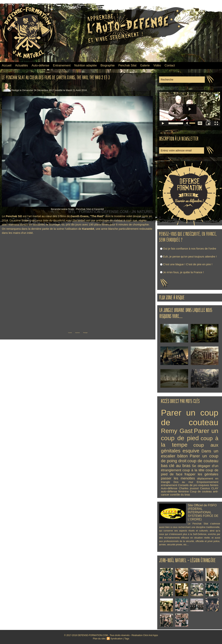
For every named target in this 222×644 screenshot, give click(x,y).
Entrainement (62, 65)
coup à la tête (193, 470)
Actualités (22, 65)
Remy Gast (177, 431)
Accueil (7, 65)
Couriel (63, 332)
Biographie (108, 65)
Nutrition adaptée (85, 65)
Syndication (116, 639)
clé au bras (180, 466)
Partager (91, 332)
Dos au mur (183, 482)
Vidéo (157, 65)
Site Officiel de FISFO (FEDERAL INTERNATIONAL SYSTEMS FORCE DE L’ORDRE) (202, 511)
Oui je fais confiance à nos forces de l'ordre (190, 249)
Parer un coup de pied (190, 434)
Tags (126, 639)
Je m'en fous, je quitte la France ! (183, 272)
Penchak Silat (127, 65)
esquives (204, 485)
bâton (182, 456)
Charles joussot (189, 488)
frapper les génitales (201, 474)
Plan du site (99, 639)
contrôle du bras (180, 495)
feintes (214, 485)
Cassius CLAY (209, 488)
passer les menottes (178, 478)
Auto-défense (40, 65)
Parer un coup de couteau (190, 418)
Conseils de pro (188, 485)
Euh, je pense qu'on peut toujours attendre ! (190, 256)
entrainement (169, 485)
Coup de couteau (201, 491)
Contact (170, 65)
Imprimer (77, 332)
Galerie (145, 65)
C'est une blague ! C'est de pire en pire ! (188, 264)
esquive (191, 451)
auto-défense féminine (175, 491)
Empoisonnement (207, 482)
